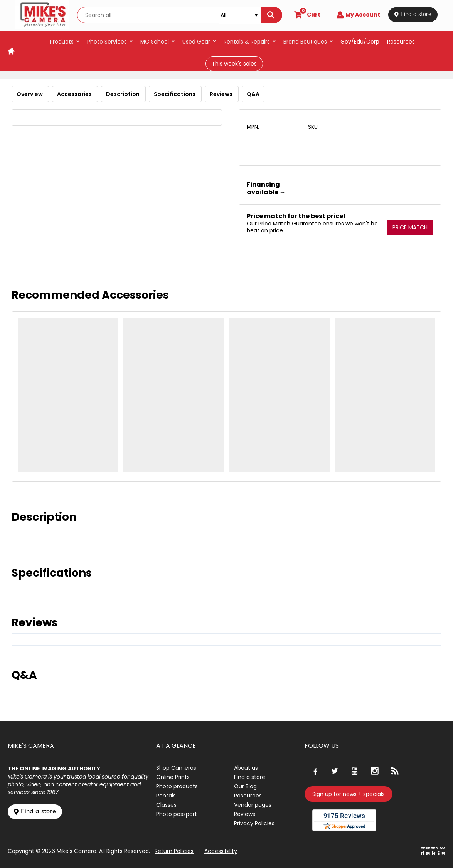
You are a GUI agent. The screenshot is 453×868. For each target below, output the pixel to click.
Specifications (175, 94)
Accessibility (221, 851)
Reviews (222, 94)
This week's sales (234, 64)
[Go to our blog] (395, 771)
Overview (30, 94)
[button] (65, 42)
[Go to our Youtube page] (355, 771)
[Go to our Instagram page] (375, 771)
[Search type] (239, 15)
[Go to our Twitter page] (335, 771)
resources (401, 42)
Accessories (75, 94)
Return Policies (174, 851)
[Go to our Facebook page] (315, 771)
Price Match (410, 227)
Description (123, 94)
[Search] (271, 15)
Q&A (253, 94)
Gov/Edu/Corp (360, 42)
